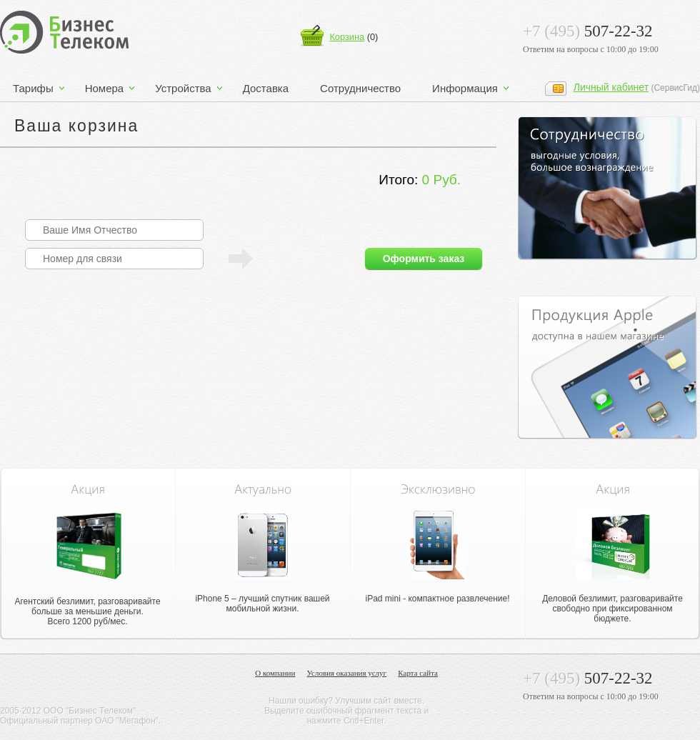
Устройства (183, 88)
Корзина (347, 37)
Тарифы (33, 88)
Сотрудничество (360, 88)
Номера (105, 88)
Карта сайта (418, 674)
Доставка (266, 88)
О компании (275, 674)
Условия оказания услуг (347, 674)
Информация (465, 88)
